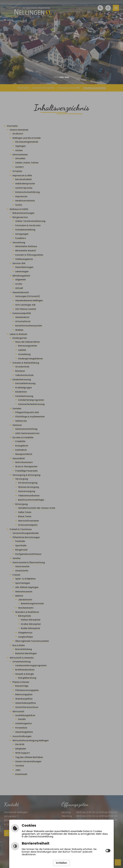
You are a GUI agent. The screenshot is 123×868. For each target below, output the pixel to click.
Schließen (61, 863)
